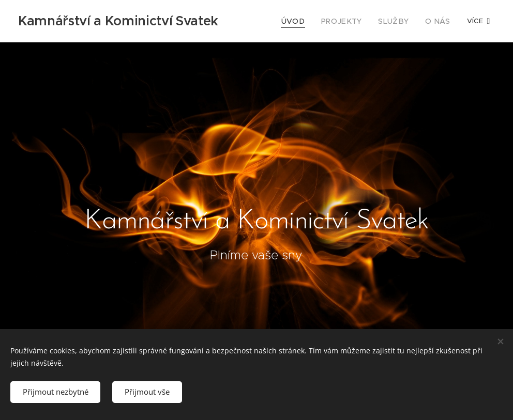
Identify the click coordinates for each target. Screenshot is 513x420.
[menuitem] (305, 21)
